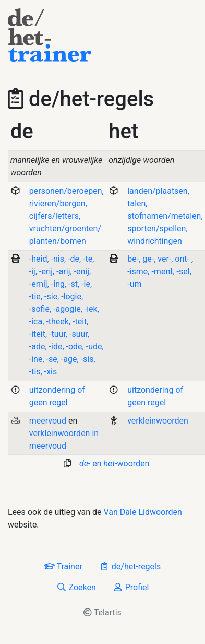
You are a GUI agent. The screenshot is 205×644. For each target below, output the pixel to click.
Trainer (63, 566)
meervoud (48, 421)
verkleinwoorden (158, 421)
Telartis (103, 612)
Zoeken (76, 587)
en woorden (114, 464)
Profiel (131, 587)
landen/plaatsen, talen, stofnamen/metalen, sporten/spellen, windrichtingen (165, 216)
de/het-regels (130, 566)
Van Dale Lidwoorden (143, 512)
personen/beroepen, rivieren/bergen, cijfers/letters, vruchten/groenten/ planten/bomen (67, 216)
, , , (159, 259)
